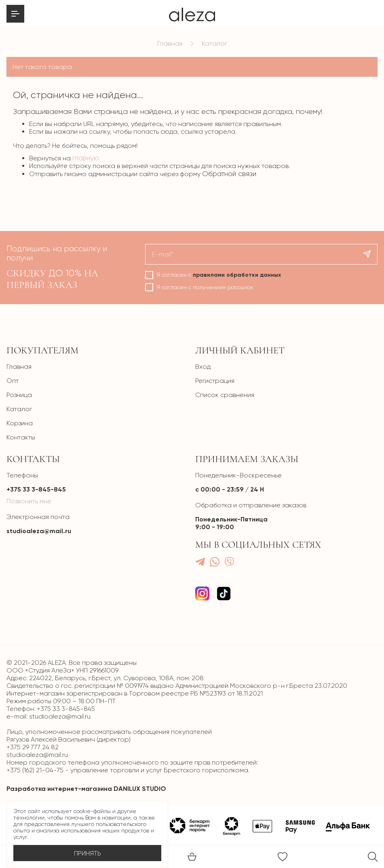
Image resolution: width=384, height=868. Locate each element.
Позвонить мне (29, 501)
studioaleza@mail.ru (39, 531)
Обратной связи (229, 174)
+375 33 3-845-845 (36, 489)
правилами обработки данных (237, 275)
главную (86, 158)
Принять (88, 853)
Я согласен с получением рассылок (205, 287)
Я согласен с (219, 275)
